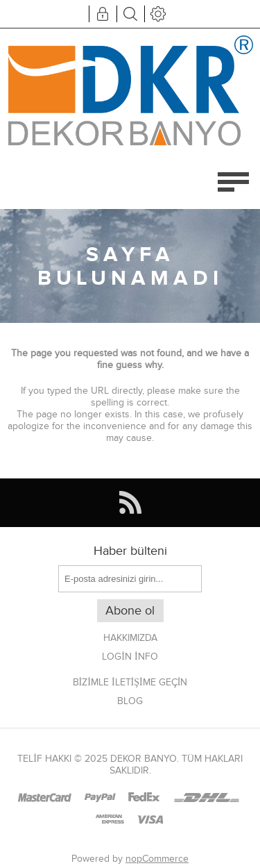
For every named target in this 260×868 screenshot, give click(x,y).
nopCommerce (157, 859)
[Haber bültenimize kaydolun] (130, 579)
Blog (130, 701)
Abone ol (130, 611)
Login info (130, 657)
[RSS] (130, 503)
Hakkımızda (130, 638)
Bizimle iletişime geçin (130, 682)
